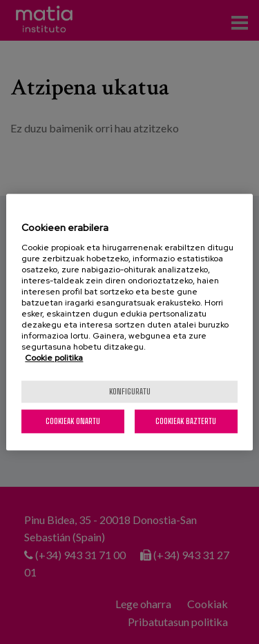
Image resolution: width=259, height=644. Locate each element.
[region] (129, 322)
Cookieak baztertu (186, 421)
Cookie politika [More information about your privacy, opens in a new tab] (54, 358)
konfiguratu (130, 391)
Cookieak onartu (73, 421)
